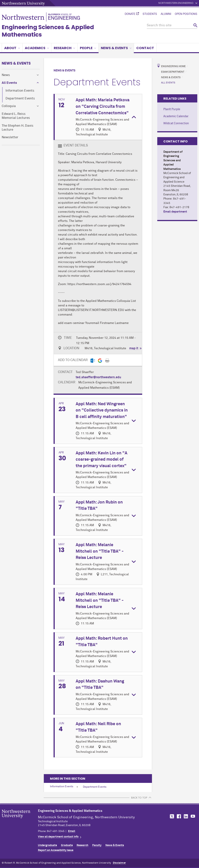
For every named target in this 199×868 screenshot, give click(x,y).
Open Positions (186, 14)
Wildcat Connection (176, 123)
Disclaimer (119, 863)
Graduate (67, 845)
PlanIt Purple (172, 109)
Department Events (20, 99)
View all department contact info (58, 837)
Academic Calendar (176, 116)
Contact (145, 48)
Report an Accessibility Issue (56, 850)
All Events (9, 83)
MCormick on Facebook (178, 816)
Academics (37, 48)
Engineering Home (173, 66)
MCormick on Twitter (171, 816)
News (6, 75)
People (88, 48)
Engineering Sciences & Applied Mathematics (48, 31)
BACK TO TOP (139, 798)
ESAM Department (173, 72)
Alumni (166, 14)
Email (72, 831)
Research (64, 48)
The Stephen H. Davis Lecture (18, 128)
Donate (130, 14)
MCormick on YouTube (193, 816)
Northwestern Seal (20, 820)
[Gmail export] (100, 361)
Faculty (97, 845)
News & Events (116, 48)
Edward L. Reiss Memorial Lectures (16, 116)
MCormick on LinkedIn (186, 816)
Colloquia (9, 106)
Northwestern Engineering (176, 3)
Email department (175, 212)
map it (134, 348)
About (12, 48)
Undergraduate (47, 845)
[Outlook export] (93, 361)
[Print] (107, 361)
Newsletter (10, 137)
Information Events (20, 91)
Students (150, 14)
